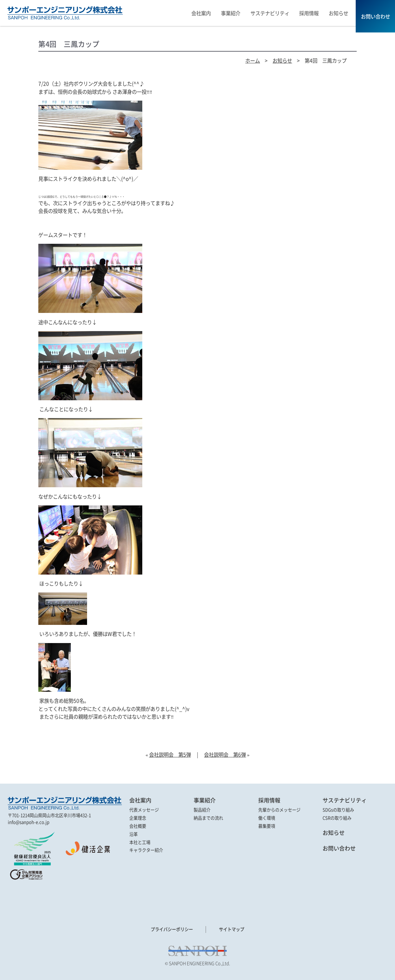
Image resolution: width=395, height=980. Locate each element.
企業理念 (138, 818)
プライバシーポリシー (172, 929)
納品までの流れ (208, 818)
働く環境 (267, 818)
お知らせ (282, 60)
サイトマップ (232, 929)
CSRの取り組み (337, 818)
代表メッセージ (144, 810)
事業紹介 (205, 800)
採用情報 (269, 800)
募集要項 (267, 826)
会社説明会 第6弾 (225, 754)
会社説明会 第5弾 (170, 754)
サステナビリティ (345, 800)
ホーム (253, 60)
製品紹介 (202, 810)
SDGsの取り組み (338, 810)
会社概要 (138, 826)
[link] (26, 896)
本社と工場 (140, 842)
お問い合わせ (339, 848)
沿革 (134, 834)
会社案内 (140, 800)
